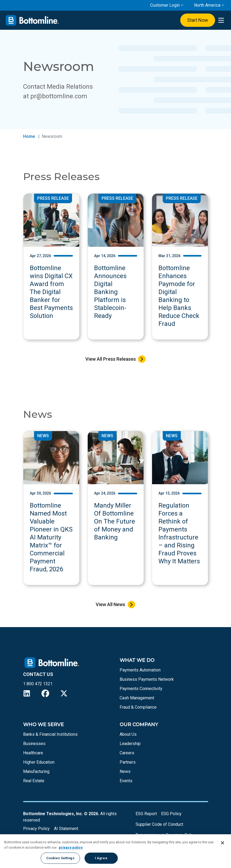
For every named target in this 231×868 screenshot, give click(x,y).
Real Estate (34, 781)
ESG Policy (171, 814)
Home (29, 136)
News (125, 771)
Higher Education (39, 762)
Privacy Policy (36, 829)
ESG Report (146, 814)
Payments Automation (140, 670)
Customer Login (165, 5)
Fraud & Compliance (138, 707)
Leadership (130, 744)
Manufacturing (36, 771)
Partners (128, 762)
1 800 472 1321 (38, 684)
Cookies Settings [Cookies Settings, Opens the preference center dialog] (60, 858)
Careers (127, 753)
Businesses (34, 744)
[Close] (222, 843)
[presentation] (221, 20)
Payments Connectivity (141, 689)
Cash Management (137, 698)
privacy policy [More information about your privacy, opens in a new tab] (71, 847)
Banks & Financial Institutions (50, 734)
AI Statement (66, 829)
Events (126, 781)
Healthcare (33, 753)
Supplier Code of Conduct (159, 824)
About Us (128, 734)
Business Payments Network (147, 679)
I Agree (101, 858)
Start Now (198, 20)
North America (207, 5)
